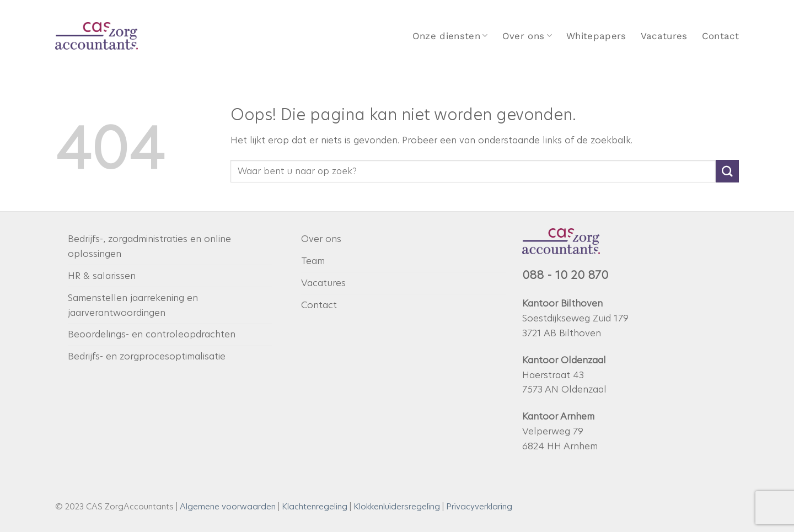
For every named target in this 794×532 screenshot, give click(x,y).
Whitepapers (596, 36)
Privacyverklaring (479, 506)
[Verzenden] (727, 171)
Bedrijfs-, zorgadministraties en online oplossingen (149, 246)
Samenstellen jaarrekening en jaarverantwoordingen (133, 305)
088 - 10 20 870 (565, 275)
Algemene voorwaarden (228, 506)
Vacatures (664, 36)
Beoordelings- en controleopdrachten (152, 334)
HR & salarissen (102, 276)
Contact (720, 36)
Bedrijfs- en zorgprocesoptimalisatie (147, 356)
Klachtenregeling (315, 506)
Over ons (527, 36)
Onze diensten (450, 36)
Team (313, 261)
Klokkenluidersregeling (397, 506)
